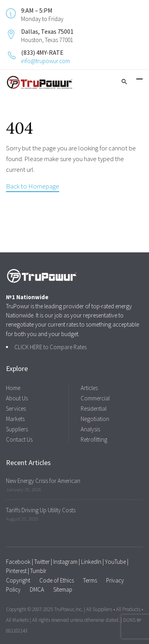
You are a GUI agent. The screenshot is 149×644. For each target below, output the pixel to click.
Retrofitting (94, 439)
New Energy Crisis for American (43, 481)
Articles (89, 388)
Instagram (65, 562)
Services (16, 409)
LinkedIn (91, 562)
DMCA (37, 589)
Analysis (90, 429)
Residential (94, 409)
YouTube (115, 562)
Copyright (18, 580)
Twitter (42, 562)
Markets (15, 419)
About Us (17, 398)
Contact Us (19, 439)
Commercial (95, 398)
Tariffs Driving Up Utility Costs (41, 510)
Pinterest (16, 571)
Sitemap (63, 589)
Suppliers (17, 429)
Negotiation (95, 419)
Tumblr (38, 571)
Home (13, 388)
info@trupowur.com (45, 61)
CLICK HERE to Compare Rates (50, 347)
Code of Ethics (57, 580)
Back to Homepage (33, 186)
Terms (90, 580)
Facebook (18, 562)
